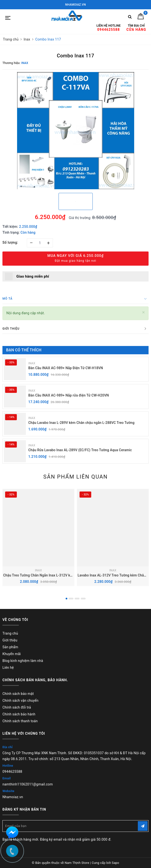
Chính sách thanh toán (20, 721)
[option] (75, 131)
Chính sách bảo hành (19, 714)
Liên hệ (8, 668)
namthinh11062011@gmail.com (28, 784)
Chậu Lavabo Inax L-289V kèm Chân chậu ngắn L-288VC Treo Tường (81, 423)
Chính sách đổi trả (17, 707)
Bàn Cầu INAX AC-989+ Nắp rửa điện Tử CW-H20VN (69, 395)
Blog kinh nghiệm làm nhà (23, 661)
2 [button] (71, 599)
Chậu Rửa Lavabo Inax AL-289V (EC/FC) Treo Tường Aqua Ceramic (80, 450)
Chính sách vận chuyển (20, 701)
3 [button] (77, 599)
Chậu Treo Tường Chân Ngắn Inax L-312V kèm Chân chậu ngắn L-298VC (59, 575)
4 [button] (83, 599)
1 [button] (66, 599)
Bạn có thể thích (24, 350)
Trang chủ (10, 633)
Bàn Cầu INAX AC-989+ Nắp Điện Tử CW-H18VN (66, 368)
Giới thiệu (10, 640)
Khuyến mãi (12, 654)
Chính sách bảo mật (18, 694)
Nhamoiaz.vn (13, 797)
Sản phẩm (10, 647)
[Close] (144, 312)
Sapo (116, 863)
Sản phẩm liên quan (75, 477)
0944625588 (12, 772)
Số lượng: (10, 242)
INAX (32, 363)
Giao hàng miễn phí (33, 276)
